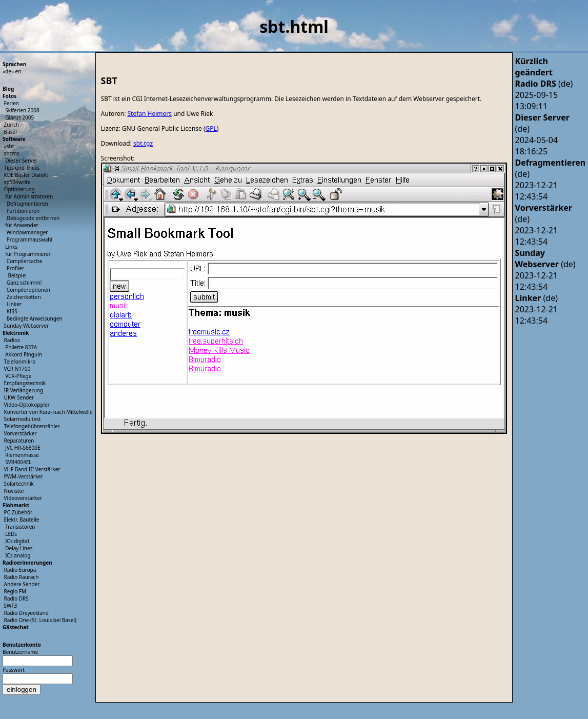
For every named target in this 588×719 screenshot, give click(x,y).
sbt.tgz (143, 143)
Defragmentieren (27, 204)
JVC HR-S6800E (23, 448)
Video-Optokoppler (27, 405)
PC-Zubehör (18, 512)
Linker (14, 304)
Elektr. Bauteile (22, 520)
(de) (544, 84)
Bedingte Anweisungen (35, 318)
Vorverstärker (21, 433)
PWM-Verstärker (24, 476)
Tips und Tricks (22, 168)
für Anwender (22, 225)
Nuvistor (14, 491)
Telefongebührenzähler (32, 426)
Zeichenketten (24, 297)
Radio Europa (20, 570)
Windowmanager (27, 232)
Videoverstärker (23, 498)
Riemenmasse (22, 455)
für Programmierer (28, 254)
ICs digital (17, 541)
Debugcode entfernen (33, 218)
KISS (12, 311)
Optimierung (19, 189)
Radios (12, 340)
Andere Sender (22, 584)
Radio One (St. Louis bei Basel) (40, 620)
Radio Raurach (22, 577)
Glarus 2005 (19, 117)
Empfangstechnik (25, 383)
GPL (211, 128)
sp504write (17, 182)
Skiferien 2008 (22, 110)
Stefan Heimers (149, 114)
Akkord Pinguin (24, 354)
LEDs (11, 534)
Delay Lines (19, 548)
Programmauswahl (29, 239)
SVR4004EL (18, 462)
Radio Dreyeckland (26, 613)
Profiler (15, 268)
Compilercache (25, 261)
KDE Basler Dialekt (26, 175)
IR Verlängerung (24, 390)
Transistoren (20, 527)
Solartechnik (19, 484)
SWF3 (11, 606)
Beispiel (17, 275)
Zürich (12, 125)
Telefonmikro (20, 362)
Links (11, 247)
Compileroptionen (28, 290)
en (18, 71)
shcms (12, 153)
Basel (11, 132)
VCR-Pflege (18, 376)
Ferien (12, 103)
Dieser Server (21, 161)
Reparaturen (19, 441)
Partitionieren (23, 211)
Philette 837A (21, 347)
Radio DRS (16, 598)
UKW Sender (19, 397)
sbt (11, 146)
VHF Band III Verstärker (32, 469)
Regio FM (15, 591)
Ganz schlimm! (24, 283)
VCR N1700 (17, 369)
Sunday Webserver (27, 326)
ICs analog (18, 555)
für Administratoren (29, 196)
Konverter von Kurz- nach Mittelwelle (48, 412)
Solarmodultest (23, 419)
